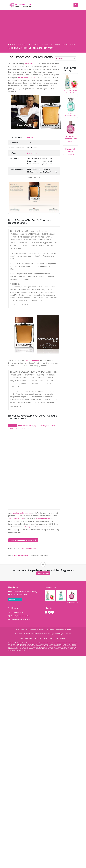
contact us (67, 629)
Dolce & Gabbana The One (27, 77)
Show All (13, 426)
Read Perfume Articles (70, 154)
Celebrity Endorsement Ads (21, 616)
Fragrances (21, 45)
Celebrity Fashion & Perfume (22, 619)
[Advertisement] (43, 28)
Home (11, 45)
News (52, 639)
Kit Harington (44, 426)
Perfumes (28, 639)
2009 (11, 428)
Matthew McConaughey (27, 426)
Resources (64, 639)
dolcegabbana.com (29, 548)
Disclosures (22, 650)
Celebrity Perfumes (18, 612)
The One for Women (16, 519)
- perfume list (23, 540)
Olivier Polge (32, 153)
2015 (23, 428)
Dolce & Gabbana (36, 45)
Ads (58, 639)
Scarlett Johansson (43, 519)
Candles (46, 639)
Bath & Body (37, 639)
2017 (29, 428)
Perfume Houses (43, 573)
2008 (53, 426)
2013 (17, 428)
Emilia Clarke (41, 527)
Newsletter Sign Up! (15, 599)
